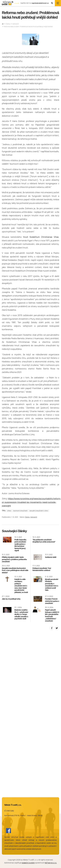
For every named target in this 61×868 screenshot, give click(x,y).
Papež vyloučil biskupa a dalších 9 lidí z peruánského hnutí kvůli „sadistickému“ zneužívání (52, 615)
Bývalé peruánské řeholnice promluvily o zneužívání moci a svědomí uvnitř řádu (52, 585)
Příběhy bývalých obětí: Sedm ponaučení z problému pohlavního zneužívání (14, 559)
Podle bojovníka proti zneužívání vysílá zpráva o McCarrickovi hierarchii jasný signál (20, 545)
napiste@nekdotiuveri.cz (40, 3)
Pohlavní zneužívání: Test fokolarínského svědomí (42, 569)
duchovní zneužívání (20, 511)
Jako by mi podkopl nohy (11, 599)
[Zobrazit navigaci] (58, 3)
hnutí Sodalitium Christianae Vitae (41, 237)
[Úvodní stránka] (7, 3)
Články (8, 24)
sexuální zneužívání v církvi (39, 511)
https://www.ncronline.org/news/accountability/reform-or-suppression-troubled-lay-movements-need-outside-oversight (31, 502)
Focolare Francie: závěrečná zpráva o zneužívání (52, 601)
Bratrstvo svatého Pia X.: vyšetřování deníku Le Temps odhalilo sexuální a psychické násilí (21, 614)
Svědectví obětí (51, 557)
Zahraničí (16, 24)
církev (9, 511)
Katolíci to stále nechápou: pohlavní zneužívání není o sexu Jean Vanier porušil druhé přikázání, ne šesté (21, 586)
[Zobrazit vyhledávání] (52, 3)
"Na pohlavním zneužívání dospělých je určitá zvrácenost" (44, 541)
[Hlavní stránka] (3, 24)
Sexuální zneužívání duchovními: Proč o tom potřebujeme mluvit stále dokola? (15, 570)
